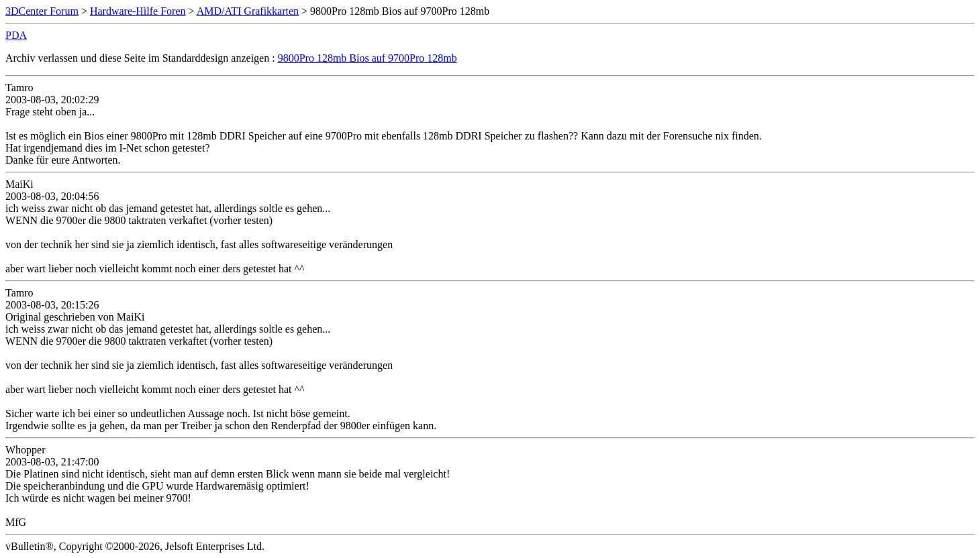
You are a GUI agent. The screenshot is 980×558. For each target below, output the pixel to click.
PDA (16, 35)
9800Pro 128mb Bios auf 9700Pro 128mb (367, 58)
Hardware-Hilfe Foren (138, 11)
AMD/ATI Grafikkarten (248, 11)
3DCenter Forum (42, 11)
